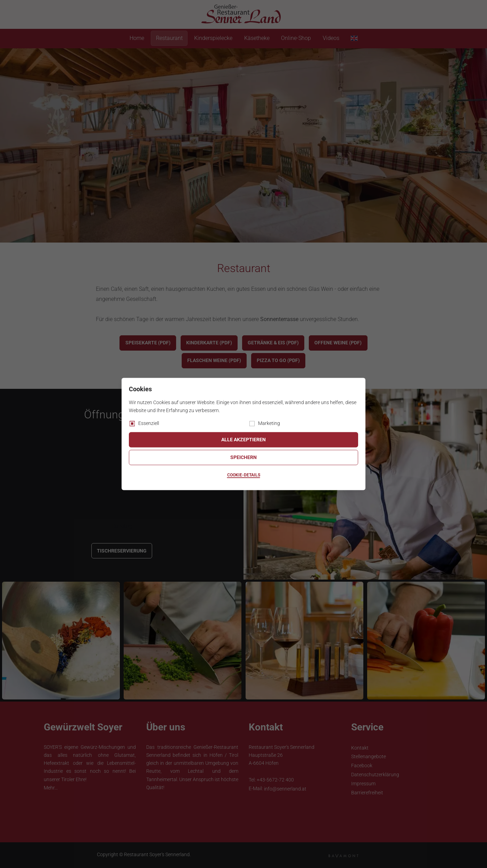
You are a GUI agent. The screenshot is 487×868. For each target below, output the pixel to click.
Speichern (243, 457)
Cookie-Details (244, 475)
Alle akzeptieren (243, 440)
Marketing (269, 423)
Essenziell (149, 423)
